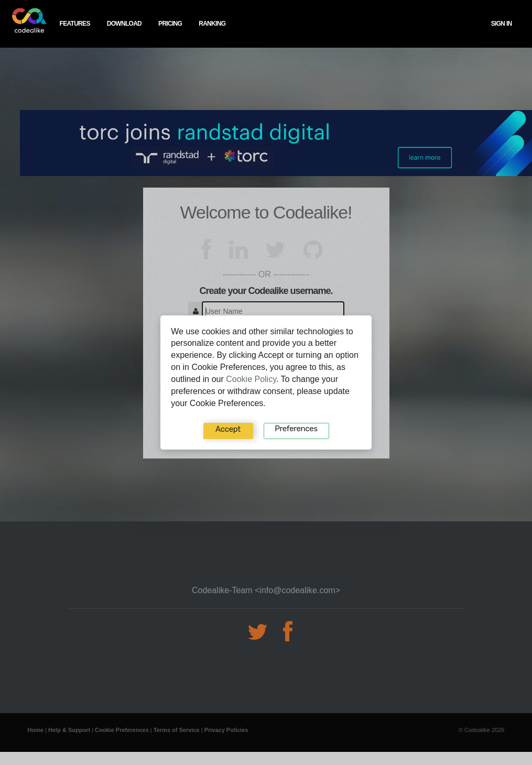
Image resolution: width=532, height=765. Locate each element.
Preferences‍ (296, 429)
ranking (212, 24)
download (124, 24)
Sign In (502, 24)
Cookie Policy (251, 379)
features (75, 24)
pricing (170, 24)
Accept (228, 429)
